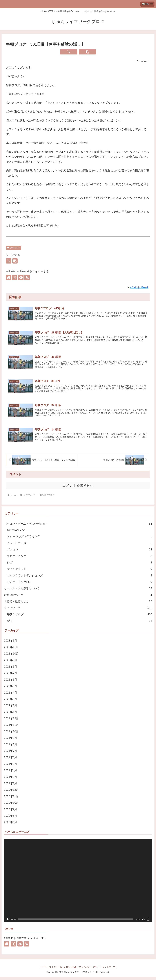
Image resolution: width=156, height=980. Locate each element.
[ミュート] (143, 923)
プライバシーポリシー (91, 971)
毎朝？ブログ (14, 248)
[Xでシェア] (69, 52)
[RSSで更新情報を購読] (27, 277)
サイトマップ (111, 971)
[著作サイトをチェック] (9, 277)
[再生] (8, 923)
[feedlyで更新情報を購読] (21, 277)
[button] (87, 52)
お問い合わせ (71, 971)
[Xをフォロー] (15, 277)
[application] (78, 884)
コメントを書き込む (78, 489)
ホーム (42, 971)
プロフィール (54, 971)
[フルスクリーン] (148, 923)
